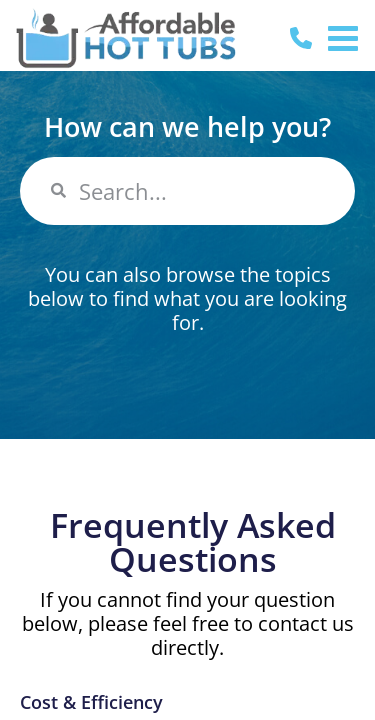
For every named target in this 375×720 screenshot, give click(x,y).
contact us (306, 623)
